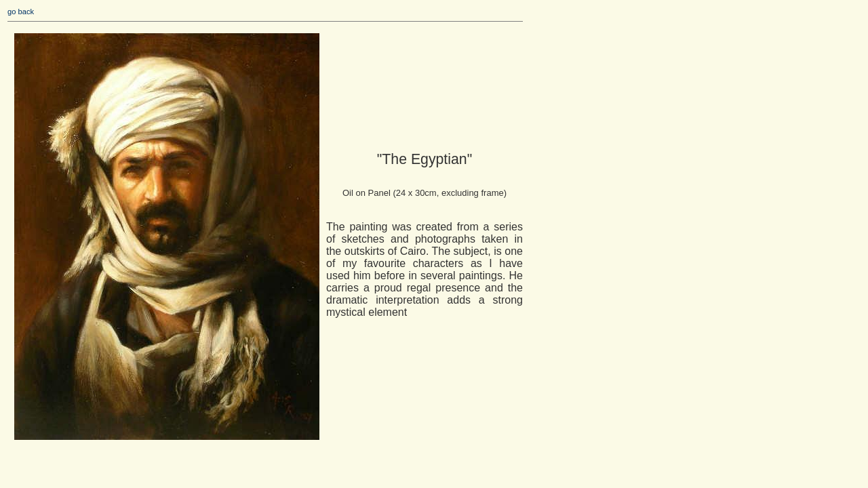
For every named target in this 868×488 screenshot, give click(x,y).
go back (21, 12)
